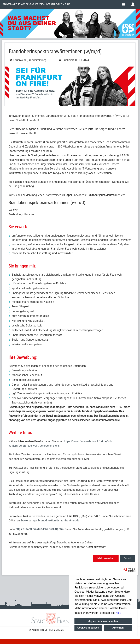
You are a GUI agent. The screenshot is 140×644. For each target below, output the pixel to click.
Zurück (128, 558)
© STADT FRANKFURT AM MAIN (47, 630)
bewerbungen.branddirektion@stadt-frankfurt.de (50, 520)
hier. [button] (119, 613)
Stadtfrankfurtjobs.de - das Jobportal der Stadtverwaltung (36, 4)
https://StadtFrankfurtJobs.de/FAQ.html (40, 529)
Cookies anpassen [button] (88, 628)
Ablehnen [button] (118, 628)
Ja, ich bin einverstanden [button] (103, 621)
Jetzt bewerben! (106, 558)
